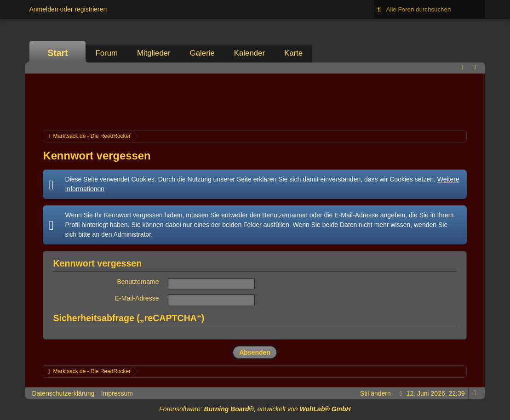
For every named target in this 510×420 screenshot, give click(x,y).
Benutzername (138, 282)
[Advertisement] (255, 101)
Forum (106, 53)
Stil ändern (375, 393)
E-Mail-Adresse (137, 298)
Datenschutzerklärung (63, 393)
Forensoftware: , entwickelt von (255, 409)
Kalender (249, 53)
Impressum (117, 393)
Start (58, 53)
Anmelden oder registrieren (68, 9)
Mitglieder (154, 53)
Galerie (202, 53)
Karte (293, 53)
